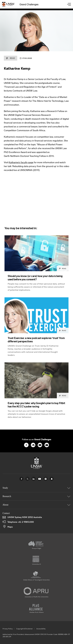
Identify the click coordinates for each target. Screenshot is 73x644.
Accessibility (41, 629)
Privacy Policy (8, 629)
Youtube (40, 479)
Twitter (27, 479)
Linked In (33, 479)
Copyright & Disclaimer (24, 629)
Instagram (46, 479)
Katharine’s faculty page (21, 162)
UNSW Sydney (52, 479)
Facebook (21, 479)
